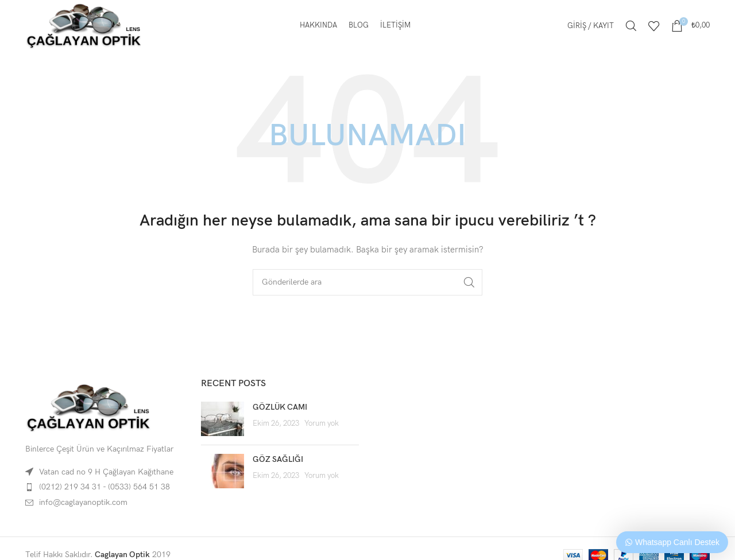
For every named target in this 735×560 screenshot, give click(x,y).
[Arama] (631, 26)
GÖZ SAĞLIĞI (278, 459)
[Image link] (88, 407)
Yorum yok (322, 424)
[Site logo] (84, 25)
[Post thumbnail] (223, 419)
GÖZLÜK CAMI (280, 407)
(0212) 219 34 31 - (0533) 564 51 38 (105, 487)
